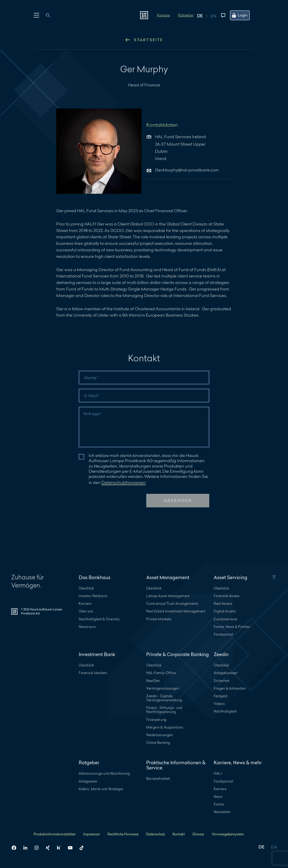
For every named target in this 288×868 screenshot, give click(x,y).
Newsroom (87, 627)
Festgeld (220, 696)
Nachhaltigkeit (225, 711)
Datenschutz (155, 834)
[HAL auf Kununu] (61, 848)
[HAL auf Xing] (49, 848)
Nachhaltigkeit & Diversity (99, 619)
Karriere (163, 15)
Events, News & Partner (232, 627)
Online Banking (158, 743)
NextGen (153, 681)
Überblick (86, 588)
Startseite (144, 40)
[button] (268, 578)
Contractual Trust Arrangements (172, 604)
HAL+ (218, 773)
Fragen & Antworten (230, 688)
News (218, 797)
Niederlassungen (160, 735)
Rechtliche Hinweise (123, 834)
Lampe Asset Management (168, 596)
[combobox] (50, 15)
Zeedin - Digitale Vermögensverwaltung (164, 698)
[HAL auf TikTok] (83, 848)
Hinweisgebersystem (228, 834)
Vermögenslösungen (163, 688)
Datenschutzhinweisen (124, 482)
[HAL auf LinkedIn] (27, 848)
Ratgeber (186, 15)
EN (274, 847)
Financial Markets (93, 673)
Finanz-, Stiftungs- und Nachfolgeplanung (164, 710)
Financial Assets (227, 596)
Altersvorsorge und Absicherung (104, 773)
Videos (219, 704)
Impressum (92, 834)
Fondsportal (223, 634)
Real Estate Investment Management (176, 611)
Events (219, 804)
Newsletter (222, 812)
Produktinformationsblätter (55, 834)
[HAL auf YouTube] (72, 848)
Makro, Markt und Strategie (101, 789)
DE (261, 847)
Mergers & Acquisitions (165, 727)
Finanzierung (156, 720)
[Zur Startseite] (144, 15)
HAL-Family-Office (161, 673)
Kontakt (179, 834)
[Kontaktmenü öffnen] (222, 15)
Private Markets (159, 619)
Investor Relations (93, 596)
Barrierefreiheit (158, 779)
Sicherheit (222, 681)
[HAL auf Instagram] (38, 848)
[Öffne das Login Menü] (243, 15)
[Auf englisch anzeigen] (213, 15)
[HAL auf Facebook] (16, 848)
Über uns (86, 611)
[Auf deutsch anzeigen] (204, 15)
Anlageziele (88, 781)
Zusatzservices (226, 619)
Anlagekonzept (226, 673)
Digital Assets (225, 611)
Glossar (198, 834)
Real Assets (223, 604)
